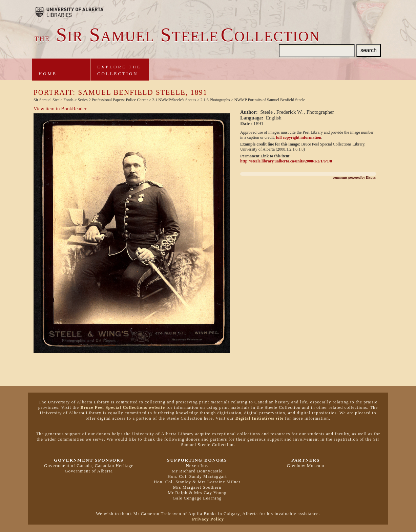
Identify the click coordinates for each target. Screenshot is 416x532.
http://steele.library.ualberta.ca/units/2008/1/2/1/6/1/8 (286, 161)
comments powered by (354, 178)
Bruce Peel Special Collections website (123, 407)
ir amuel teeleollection (177, 37)
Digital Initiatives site (259, 418)
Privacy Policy (208, 519)
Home (48, 74)
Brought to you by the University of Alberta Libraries (69, 12)
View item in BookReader (60, 109)
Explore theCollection (119, 70)
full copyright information (298, 137)
